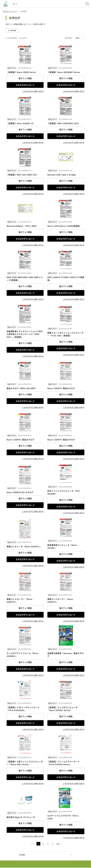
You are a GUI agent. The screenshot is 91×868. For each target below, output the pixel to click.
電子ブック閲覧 (25, 78)
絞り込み (12, 30)
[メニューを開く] (87, 4)
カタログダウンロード (25, 85)
